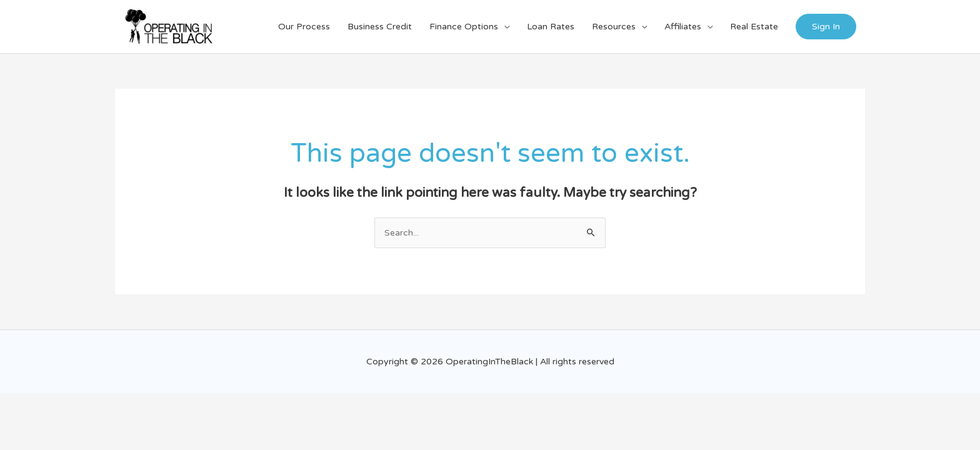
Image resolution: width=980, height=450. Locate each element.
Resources (614, 27)
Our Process (304, 27)
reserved (597, 362)
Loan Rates (551, 27)
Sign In (826, 27)
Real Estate (754, 27)
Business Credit (380, 27)
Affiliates (683, 27)
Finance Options (464, 27)
